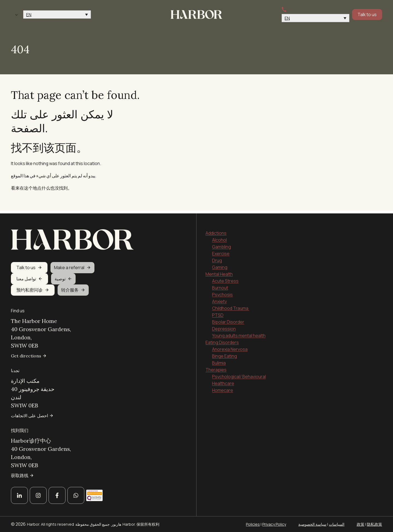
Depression (224, 326)
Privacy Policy (274, 524)
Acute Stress (225, 278)
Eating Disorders (222, 340)
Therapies (216, 367)
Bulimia (219, 360)
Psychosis (222, 292)
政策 (361, 524)
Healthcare (223, 381)
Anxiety (219, 299)
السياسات (337, 524)
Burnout (220, 285)
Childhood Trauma (231, 306)
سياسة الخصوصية (312, 524)
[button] (57, 14)
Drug (217, 258)
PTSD (218, 313)
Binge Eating (224, 354)
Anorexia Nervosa (230, 347)
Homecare (223, 388)
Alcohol (219, 237)
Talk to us (367, 14)
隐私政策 (374, 524)
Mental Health (219, 272)
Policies (253, 524)
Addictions (216, 231)
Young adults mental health (239, 333)
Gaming (220, 265)
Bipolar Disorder (228, 319)
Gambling (221, 244)
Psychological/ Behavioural (239, 374)
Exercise (221, 251)
